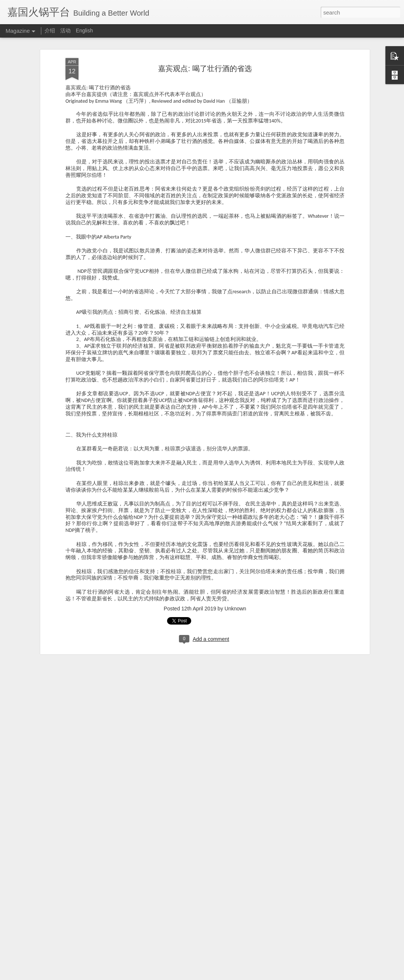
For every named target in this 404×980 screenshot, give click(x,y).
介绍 (50, 31)
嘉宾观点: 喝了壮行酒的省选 (205, 68)
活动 (65, 31)
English (84, 31)
